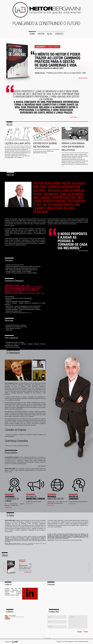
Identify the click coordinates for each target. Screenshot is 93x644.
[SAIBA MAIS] (83, 78)
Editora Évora (28, 312)
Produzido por (8, 641)
